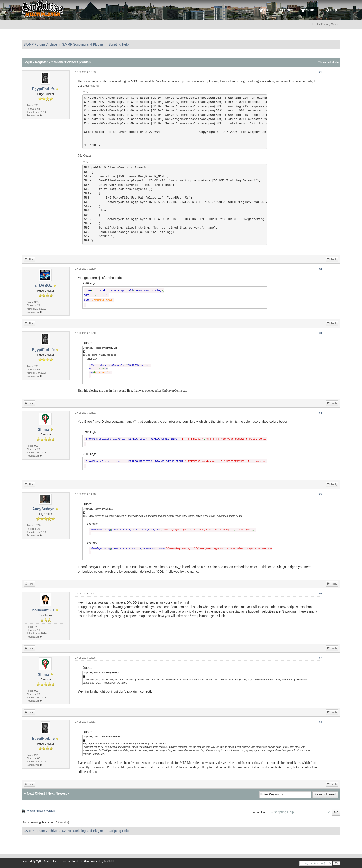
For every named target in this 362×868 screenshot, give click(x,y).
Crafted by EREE (53, 861)
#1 (320, 72)
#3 (320, 333)
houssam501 (43, 610)
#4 (320, 413)
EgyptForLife (44, 89)
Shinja (43, 429)
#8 (320, 722)
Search (287, 10)
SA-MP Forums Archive (40, 44)
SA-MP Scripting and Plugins (83, 44)
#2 (320, 269)
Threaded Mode (328, 62)
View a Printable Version (41, 811)
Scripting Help (119, 44)
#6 (320, 593)
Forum (266, 10)
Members (310, 10)
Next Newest (57, 793)
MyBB (39, 861)
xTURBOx (44, 286)
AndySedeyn (43, 509)
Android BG (75, 861)
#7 (320, 658)
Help (331, 10)
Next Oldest (36, 793)
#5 (320, 494)
